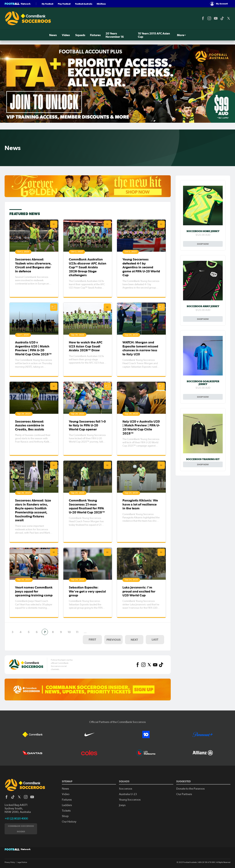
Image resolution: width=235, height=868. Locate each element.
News (8, 35)
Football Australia (84, 4)
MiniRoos (101, 4)
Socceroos (126, 789)
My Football (47, 4)
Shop (224, 35)
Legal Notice (22, 862)
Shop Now (203, 244)
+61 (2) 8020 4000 (16, 819)
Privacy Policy (10, 862)
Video (21, 35)
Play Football (64, 4)
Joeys (122, 805)
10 (69, 631)
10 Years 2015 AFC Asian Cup (113, 35)
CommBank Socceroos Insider (21, 829)
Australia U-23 (128, 794)
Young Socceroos (130, 800)
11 (77, 631)
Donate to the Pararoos (190, 789)
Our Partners (184, 794)
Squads (34, 35)
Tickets (205, 35)
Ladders (67, 805)
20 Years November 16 (74, 35)
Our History (69, 822)
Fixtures (49, 35)
